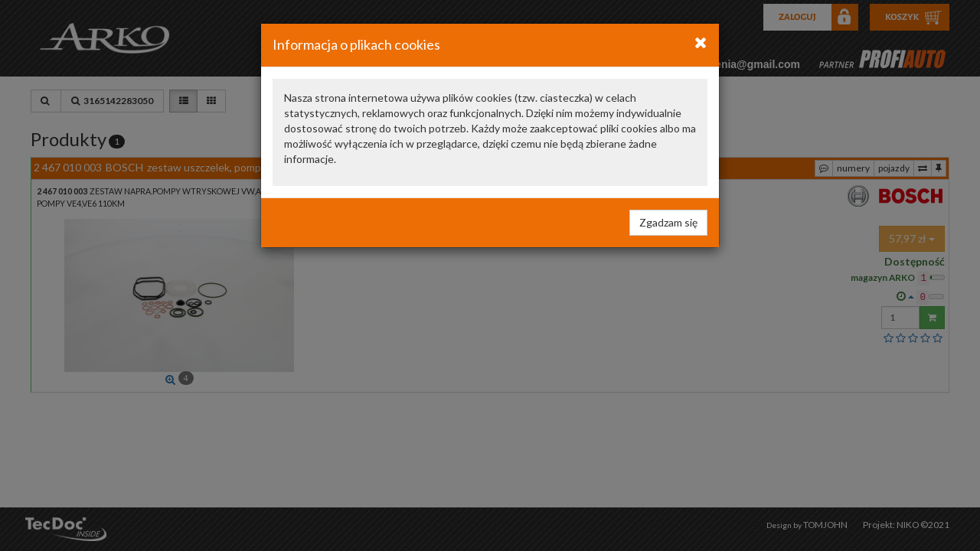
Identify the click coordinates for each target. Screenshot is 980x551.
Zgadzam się (668, 222)
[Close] (701, 42)
